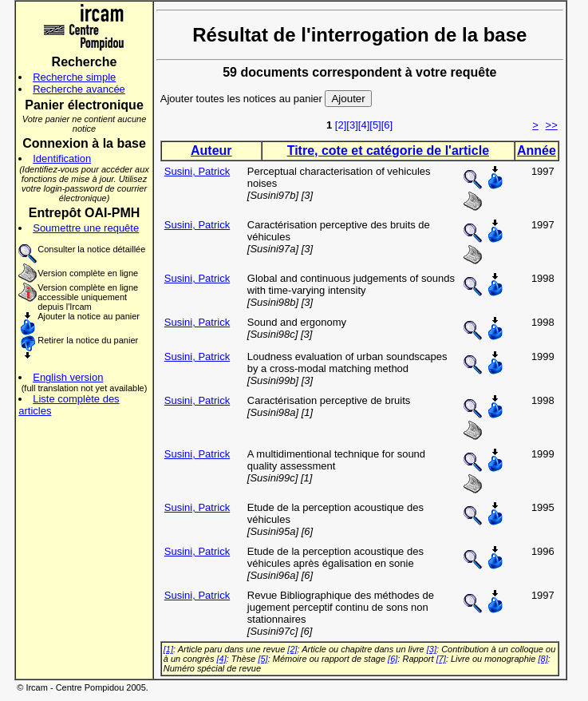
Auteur (211, 150)
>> (552, 125)
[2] (341, 125)
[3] (352, 125)
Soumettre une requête (86, 228)
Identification (62, 158)
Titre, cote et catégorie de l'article (388, 150)
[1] (168, 649)
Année (537, 150)
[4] (364, 125)
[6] (387, 125)
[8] (543, 659)
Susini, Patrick (197, 171)
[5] (375, 125)
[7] (441, 659)
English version (68, 377)
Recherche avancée (79, 89)
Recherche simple (74, 77)
